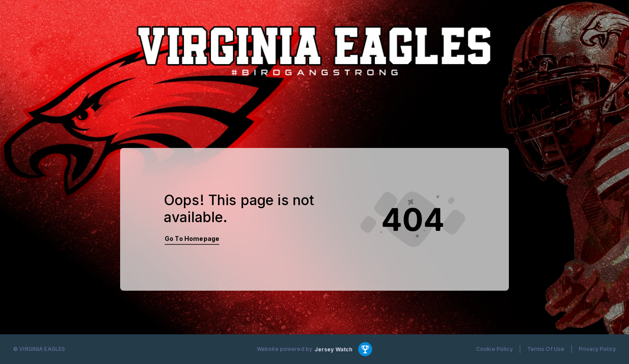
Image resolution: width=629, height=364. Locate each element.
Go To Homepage (192, 239)
